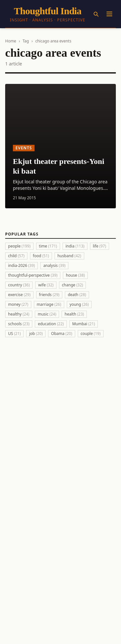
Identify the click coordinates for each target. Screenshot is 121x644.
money (18, 304)
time (48, 246)
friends (49, 295)
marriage (49, 304)
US (14, 333)
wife (46, 285)
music (47, 314)
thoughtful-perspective (33, 275)
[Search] (96, 14)
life (100, 246)
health (74, 314)
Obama (62, 333)
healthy (19, 314)
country (19, 285)
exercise (19, 295)
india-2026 (21, 265)
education (51, 324)
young (79, 304)
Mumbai (84, 324)
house (75, 275)
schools (19, 324)
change (73, 285)
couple (91, 333)
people (19, 246)
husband (69, 256)
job (36, 333)
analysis (54, 265)
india (75, 246)
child (16, 256)
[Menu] (109, 14)
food (41, 256)
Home (11, 41)
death (77, 295)
